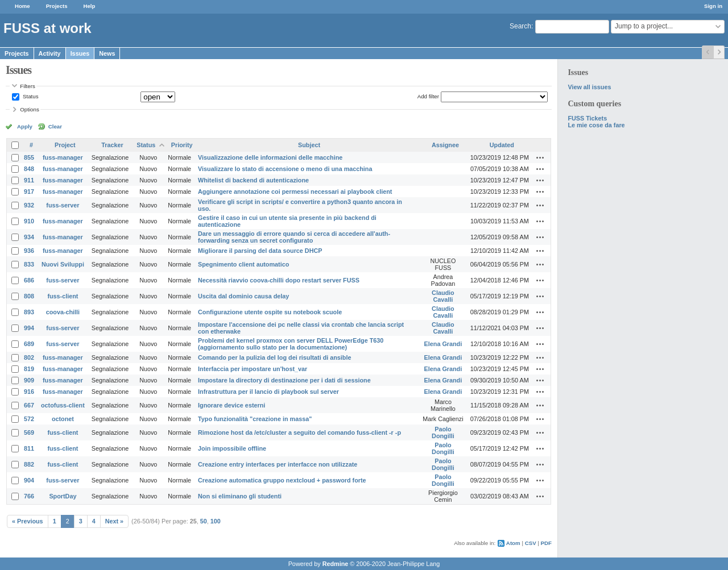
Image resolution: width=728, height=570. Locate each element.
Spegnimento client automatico (243, 264)
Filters (27, 86)
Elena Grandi (443, 344)
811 (29, 448)
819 (29, 369)
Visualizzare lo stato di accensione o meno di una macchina (285, 169)
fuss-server (63, 205)
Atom (513, 543)
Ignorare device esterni (231, 405)
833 (29, 264)
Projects (57, 6)
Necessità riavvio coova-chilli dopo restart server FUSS (279, 280)
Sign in (713, 6)
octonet (63, 419)
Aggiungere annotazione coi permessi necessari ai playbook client (295, 192)
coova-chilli (63, 312)
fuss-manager (63, 157)
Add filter (428, 96)
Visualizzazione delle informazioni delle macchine (270, 157)
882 (29, 464)
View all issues (589, 87)
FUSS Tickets (587, 118)
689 (29, 344)
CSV (531, 543)
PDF (546, 543)
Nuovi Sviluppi (63, 264)
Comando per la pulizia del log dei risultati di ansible (274, 357)
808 (29, 296)
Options (30, 109)
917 (29, 192)
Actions (540, 157)
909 (29, 380)
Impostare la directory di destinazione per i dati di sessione (284, 380)
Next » (114, 521)
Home (22, 6)
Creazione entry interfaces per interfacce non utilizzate (278, 464)
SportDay (63, 496)
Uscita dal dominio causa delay (243, 296)
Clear (55, 126)
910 (29, 221)
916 (29, 392)
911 (29, 180)
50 (204, 521)
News (107, 53)
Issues (80, 53)
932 (29, 205)
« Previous (28, 521)
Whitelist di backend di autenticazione (253, 180)
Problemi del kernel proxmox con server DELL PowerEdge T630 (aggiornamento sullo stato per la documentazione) (291, 344)
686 (29, 280)
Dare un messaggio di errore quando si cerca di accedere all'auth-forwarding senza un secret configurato (294, 237)
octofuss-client (63, 405)
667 (29, 405)
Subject (309, 145)
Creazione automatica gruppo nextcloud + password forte (282, 480)
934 (29, 237)
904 (29, 480)
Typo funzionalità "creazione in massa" (255, 419)
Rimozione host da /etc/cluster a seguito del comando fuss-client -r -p (299, 432)
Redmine (336, 564)
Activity (50, 53)
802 (29, 357)
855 (29, 157)
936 (29, 251)
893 (29, 312)
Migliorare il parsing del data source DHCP (260, 251)
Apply (25, 126)
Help (90, 6)
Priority (182, 145)
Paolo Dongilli (443, 432)
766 (29, 496)
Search (520, 26)
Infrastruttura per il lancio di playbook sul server (268, 392)
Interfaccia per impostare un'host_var (253, 369)
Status (30, 96)
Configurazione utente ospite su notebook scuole (270, 312)
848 (29, 169)
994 (29, 328)
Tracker (112, 145)
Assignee (445, 145)
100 (216, 521)
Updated (502, 145)
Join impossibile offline (232, 448)
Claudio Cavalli (443, 296)
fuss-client (63, 296)
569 (29, 432)
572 (29, 419)
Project (65, 145)
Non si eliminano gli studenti (240, 496)
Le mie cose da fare (596, 125)
